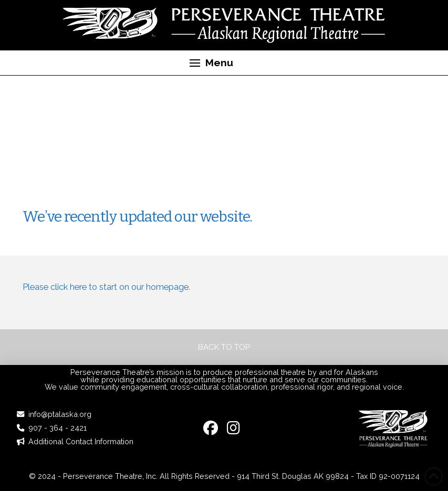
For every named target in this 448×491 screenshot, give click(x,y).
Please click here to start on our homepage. (106, 287)
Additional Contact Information (81, 441)
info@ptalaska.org (60, 414)
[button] (212, 63)
